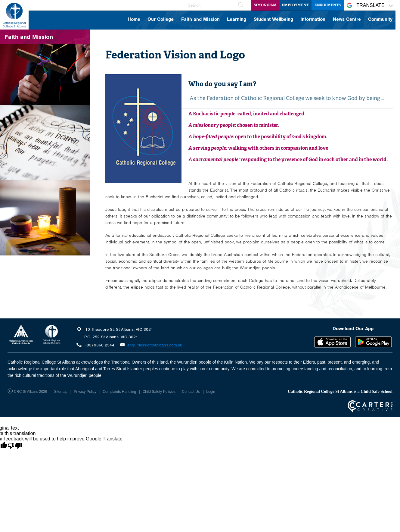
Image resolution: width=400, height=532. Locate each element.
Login (211, 392)
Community (380, 20)
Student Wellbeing (273, 20)
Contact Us (191, 392)
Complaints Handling (119, 392)
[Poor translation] (15, 446)
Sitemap (61, 392)
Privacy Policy (85, 392)
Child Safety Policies (159, 392)
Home (134, 20)
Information (313, 20)
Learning (237, 20)
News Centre (347, 20)
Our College (161, 20)
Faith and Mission (200, 20)
